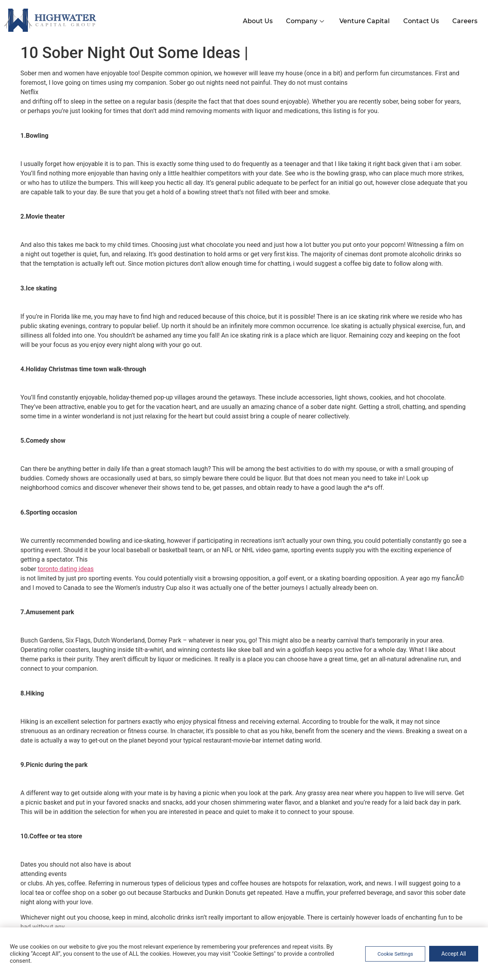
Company (298, 19)
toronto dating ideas (66, 567)
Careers (464, 19)
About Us (248, 19)
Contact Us (418, 19)
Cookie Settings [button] (395, 954)
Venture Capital (359, 19)
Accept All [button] (454, 954)
